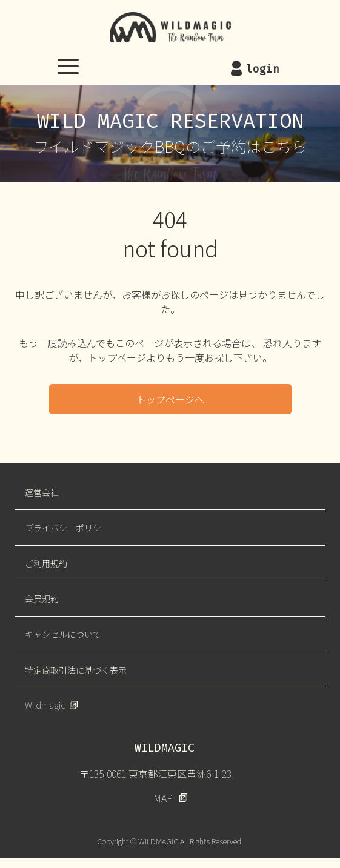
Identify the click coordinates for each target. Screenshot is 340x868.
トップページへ (170, 399)
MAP (163, 798)
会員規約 (42, 598)
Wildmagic (45, 705)
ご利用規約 (46, 563)
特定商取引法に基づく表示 (76, 670)
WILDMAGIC (170, 27)
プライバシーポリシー (67, 528)
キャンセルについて (63, 634)
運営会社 (42, 492)
